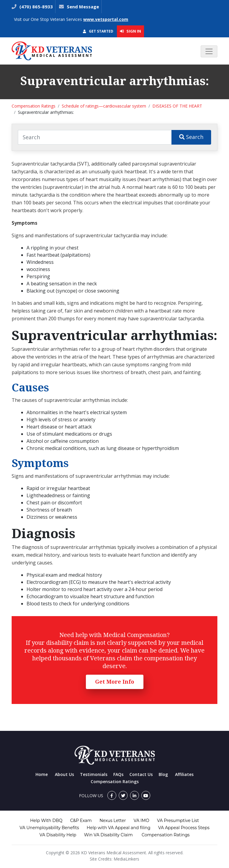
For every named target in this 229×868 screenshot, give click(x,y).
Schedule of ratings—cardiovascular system (104, 106)
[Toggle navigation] (209, 51)
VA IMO (141, 820)
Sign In (130, 31)
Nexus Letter (113, 820)
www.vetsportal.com (106, 19)
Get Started (98, 31)
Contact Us (141, 774)
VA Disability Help (58, 835)
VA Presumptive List (178, 820)
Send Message (83, 7)
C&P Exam (81, 820)
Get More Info (115, 682)
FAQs (118, 774)
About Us (64, 774)
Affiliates (184, 774)
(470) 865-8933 (35, 7)
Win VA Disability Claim (108, 835)
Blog (163, 774)
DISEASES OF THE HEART (177, 106)
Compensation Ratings (34, 106)
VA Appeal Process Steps (184, 828)
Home (42, 774)
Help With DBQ (46, 820)
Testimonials (94, 774)
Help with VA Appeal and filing (119, 828)
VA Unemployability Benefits (49, 828)
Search (191, 137)
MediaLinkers (126, 859)
